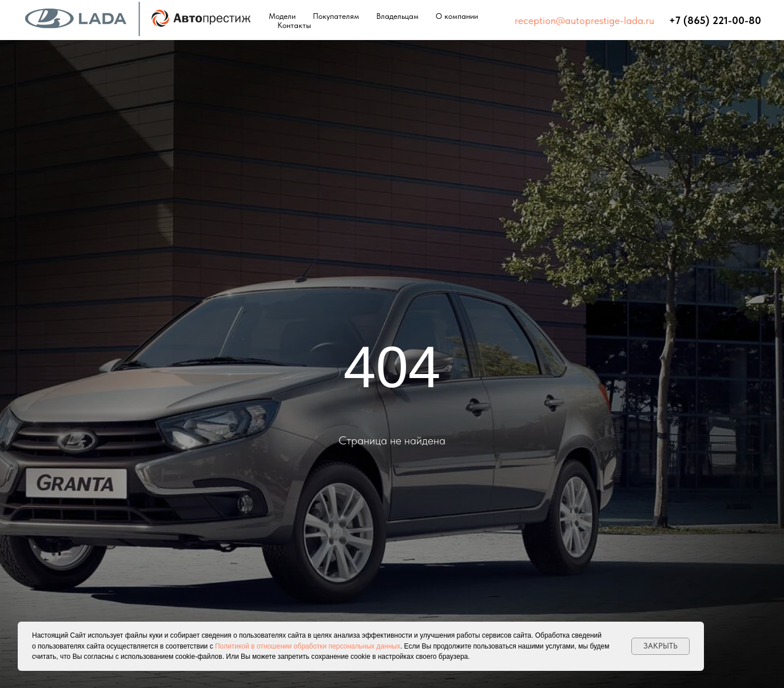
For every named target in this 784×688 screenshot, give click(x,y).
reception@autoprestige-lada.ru (584, 20)
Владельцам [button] (397, 16)
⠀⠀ (662, 20)
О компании (457, 16)
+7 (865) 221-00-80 (715, 20)
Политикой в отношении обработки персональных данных (308, 646)
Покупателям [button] (336, 16)
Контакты (294, 25)
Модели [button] (282, 16)
